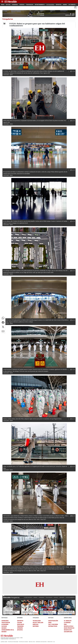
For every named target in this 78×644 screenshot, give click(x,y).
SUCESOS (56, 597)
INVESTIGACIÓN (53, 621)
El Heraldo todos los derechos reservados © (12, 638)
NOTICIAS (4, 618)
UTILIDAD (36, 618)
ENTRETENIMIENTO (70, 597)
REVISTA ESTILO (69, 626)
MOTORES (36, 626)
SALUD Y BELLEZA (38, 623)
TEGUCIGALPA (49, 597)
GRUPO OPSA (68, 618)
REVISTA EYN (68, 630)
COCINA (20, 623)
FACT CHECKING (53, 624)
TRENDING (20, 626)
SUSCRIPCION (68, 632)
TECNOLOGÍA (37, 621)
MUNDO (35, 597)
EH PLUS (51, 618)
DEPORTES (62, 597)
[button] (3, 318)
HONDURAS (42, 597)
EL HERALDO (68, 621)
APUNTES (20, 630)
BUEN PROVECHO (69, 628)
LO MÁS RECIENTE (28, 597)
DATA (50, 623)
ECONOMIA (5, 624)
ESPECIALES (21, 624)
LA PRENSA (67, 623)
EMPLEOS (36, 624)
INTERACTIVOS (53, 626)
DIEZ (65, 624)
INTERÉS (20, 618)
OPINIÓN (20, 628)
